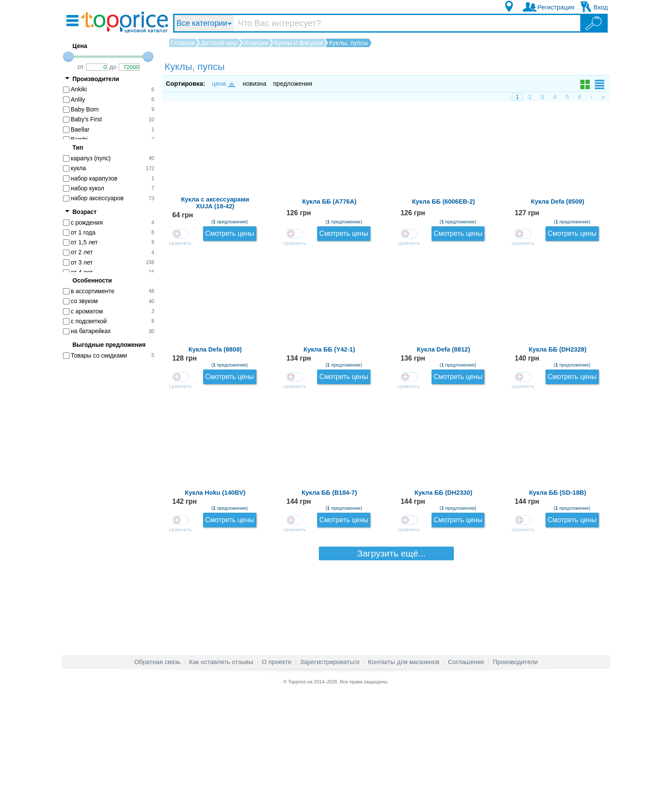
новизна (254, 84)
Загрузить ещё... (387, 739)
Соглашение (466, 773)
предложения (292, 84)
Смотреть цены (579, 125)
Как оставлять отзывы (221, 773)
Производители (515, 773)
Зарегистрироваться (330, 773)
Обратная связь (157, 773)
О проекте (277, 773)
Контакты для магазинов (404, 773)
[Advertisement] (113, 498)
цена (223, 84)
